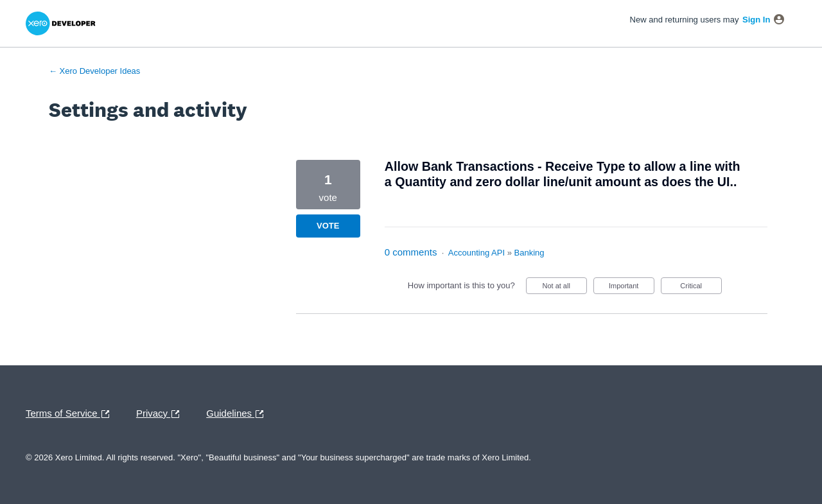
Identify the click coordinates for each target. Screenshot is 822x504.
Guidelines (238, 414)
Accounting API (477, 253)
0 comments (411, 252)
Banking (529, 253)
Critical (701, 288)
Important (632, 288)
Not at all (564, 288)
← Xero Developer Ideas (94, 71)
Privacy (161, 414)
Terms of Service (71, 414)
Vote (328, 226)
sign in (756, 20)
